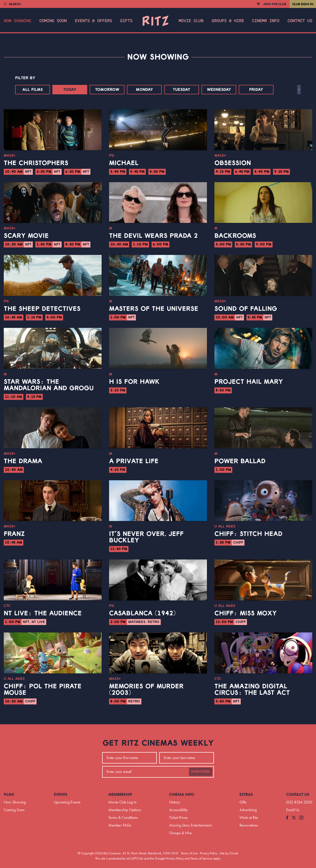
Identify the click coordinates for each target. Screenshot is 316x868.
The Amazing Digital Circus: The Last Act (252, 690)
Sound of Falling (246, 309)
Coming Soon (53, 21)
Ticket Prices (178, 817)
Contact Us (300, 21)
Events (61, 794)
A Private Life (134, 461)
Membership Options (125, 810)
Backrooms (235, 236)
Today (70, 90)
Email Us (293, 810)
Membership (120, 794)
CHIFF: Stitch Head (248, 534)
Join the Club (275, 4)
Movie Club (191, 21)
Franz (14, 534)
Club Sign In (303, 4)
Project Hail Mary (249, 382)
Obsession (233, 163)
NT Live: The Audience (43, 613)
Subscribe (201, 772)
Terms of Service (201, 858)
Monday (144, 90)
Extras (246, 794)
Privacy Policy (209, 853)
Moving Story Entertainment (190, 825)
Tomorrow (107, 90)
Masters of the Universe (154, 309)
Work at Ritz (249, 817)
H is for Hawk (134, 382)
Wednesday (219, 90)
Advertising (248, 810)
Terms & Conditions (123, 817)
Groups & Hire (228, 21)
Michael (124, 163)
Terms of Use (189, 853)
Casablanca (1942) (142, 613)
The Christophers (36, 163)
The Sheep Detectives (42, 309)
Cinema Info (266, 21)
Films (9, 794)
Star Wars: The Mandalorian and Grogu (49, 385)
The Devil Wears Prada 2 (153, 236)
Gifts (126, 21)
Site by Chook (229, 853)
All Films (33, 90)
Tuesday (182, 90)
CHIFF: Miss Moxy (246, 613)
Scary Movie (26, 236)
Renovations (249, 825)
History (175, 802)
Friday (256, 90)
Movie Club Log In (122, 802)
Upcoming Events (67, 802)
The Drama (23, 461)
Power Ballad (240, 461)
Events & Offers (93, 21)
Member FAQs (120, 825)
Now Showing (17, 21)
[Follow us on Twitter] (294, 818)
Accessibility (178, 810)
